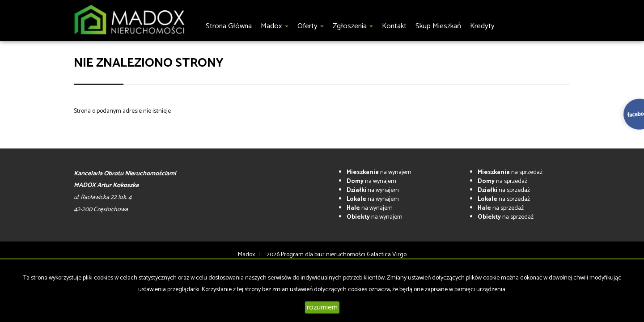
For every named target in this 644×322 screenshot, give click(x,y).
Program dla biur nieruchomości (324, 255)
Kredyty (482, 26)
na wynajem (379, 172)
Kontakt (394, 26)
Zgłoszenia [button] (353, 26)
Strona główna (229, 26)
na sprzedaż (510, 172)
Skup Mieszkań (438, 26)
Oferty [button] (311, 26)
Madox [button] (275, 26)
